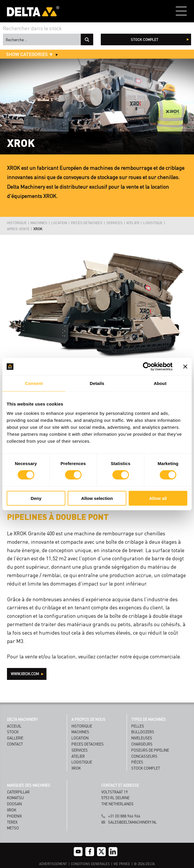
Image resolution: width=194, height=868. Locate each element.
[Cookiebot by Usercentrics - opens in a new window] (147, 367)
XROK (38, 229)
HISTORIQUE (17, 223)
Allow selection (97, 498)
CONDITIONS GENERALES (90, 864)
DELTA (150, 864)
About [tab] (160, 383)
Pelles (138, 726)
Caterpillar (18, 792)
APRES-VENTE (18, 229)
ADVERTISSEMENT (53, 864)
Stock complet (146, 768)
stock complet (144, 40)
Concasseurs (144, 756)
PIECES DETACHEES (87, 223)
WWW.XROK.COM (25, 674)
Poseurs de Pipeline (150, 750)
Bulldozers (143, 732)
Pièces (137, 762)
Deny (36, 498)
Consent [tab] (34, 383)
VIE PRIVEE (122, 864)
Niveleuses (142, 738)
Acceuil (14, 726)
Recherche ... (87, 39)
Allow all (158, 498)
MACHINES (39, 223)
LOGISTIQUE (153, 223)
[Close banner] (185, 367)
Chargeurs (142, 744)
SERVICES (114, 223)
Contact (15, 744)
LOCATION (59, 223)
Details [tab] (97, 383)
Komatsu (15, 798)
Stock (13, 732)
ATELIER (133, 223)
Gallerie (15, 738)
